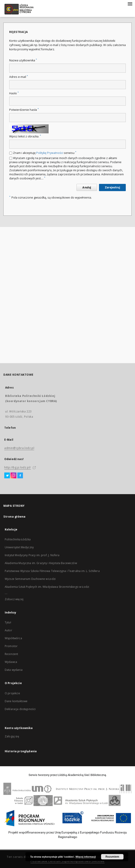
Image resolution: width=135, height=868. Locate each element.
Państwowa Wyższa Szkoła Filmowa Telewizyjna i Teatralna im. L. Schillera (52, 571)
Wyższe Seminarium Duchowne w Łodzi (30, 579)
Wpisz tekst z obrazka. (25, 136)
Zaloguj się (12, 736)
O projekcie (12, 693)
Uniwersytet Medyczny (19, 547)
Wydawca (11, 662)
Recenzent (11, 654)
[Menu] (130, 4)
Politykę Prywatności (50, 153)
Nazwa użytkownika (23, 60)
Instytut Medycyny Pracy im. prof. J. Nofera (32, 555)
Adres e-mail (19, 77)
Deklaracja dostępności (20, 709)
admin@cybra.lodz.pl (19, 448)
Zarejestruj (112, 187)
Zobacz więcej (14, 599)
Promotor (11, 646)
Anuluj (87, 187)
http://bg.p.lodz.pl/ (18, 467)
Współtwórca (13, 638)
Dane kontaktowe (16, 701)
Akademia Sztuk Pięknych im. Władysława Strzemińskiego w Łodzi (47, 587)
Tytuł (8, 622)
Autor (8, 630)
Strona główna (15, 517)
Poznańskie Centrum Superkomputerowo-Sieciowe (68, 861)
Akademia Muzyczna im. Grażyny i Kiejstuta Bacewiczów (41, 563)
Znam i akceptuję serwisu (45, 153)
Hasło (14, 93)
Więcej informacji (86, 857)
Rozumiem (112, 857)
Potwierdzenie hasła (24, 110)
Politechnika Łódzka (18, 539)
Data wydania (14, 670)
